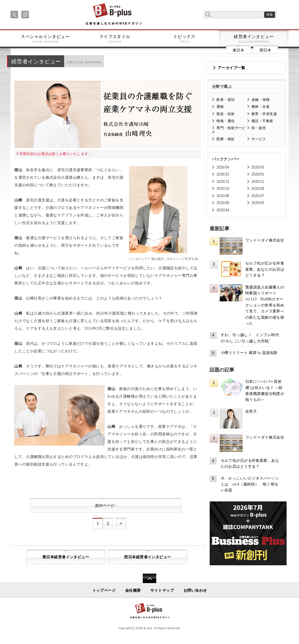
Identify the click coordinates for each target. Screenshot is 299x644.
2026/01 (258, 174)
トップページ (104, 590)
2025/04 (223, 210)
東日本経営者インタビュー (66, 557)
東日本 (238, 50)
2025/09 (258, 189)
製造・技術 (225, 114)
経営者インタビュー (254, 39)
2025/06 (223, 203)
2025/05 (258, 203)
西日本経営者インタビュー (147, 557)
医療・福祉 (225, 139)
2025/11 (258, 182)
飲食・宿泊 (225, 100)
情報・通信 (225, 121)
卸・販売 (259, 128)
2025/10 (223, 189)
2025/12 (223, 182)
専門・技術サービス (228, 130)
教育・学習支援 (264, 114)
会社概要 (133, 590)
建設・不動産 (262, 121)
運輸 (220, 107)
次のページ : (106, 505)
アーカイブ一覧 (231, 68)
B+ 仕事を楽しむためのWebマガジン (113, 14)
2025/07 (258, 196)
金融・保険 (261, 100)
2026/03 (258, 167)
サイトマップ (162, 590)
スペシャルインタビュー (45, 39)
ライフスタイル (115, 39)
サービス (259, 139)
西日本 (265, 50)
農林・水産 (261, 107)
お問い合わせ (195, 590)
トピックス (184, 39)
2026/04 (223, 167)
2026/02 (223, 174)
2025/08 (223, 196)
